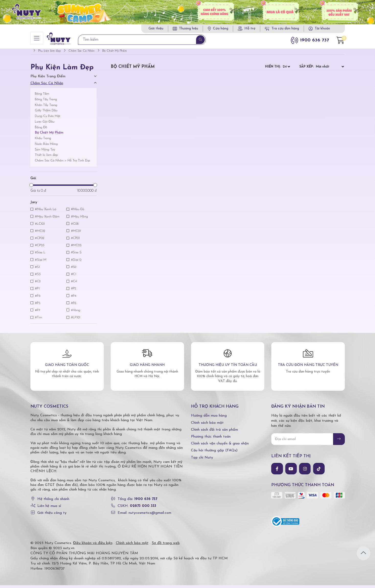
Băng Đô (41, 130)
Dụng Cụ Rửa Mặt (48, 119)
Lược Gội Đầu (45, 124)
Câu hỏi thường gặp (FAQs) (214, 453)
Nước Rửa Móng (46, 147)
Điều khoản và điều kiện (93, 546)
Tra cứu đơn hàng (282, 29)
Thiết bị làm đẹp (46, 158)
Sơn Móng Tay (45, 152)
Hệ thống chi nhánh (53, 502)
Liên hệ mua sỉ (49, 509)
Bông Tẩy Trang (46, 102)
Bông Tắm (42, 97)
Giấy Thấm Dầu (46, 113)
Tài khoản (322, 29)
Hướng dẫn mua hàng (209, 418)
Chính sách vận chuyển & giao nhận (220, 446)
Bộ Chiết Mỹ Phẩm (49, 135)
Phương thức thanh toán (211, 439)
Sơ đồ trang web (166, 546)
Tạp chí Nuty (202, 460)
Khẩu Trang (43, 141)
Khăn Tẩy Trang (46, 108)
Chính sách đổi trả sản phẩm (214, 433)
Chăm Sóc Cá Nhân (47, 86)
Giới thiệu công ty (52, 516)
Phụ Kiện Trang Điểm (48, 79)
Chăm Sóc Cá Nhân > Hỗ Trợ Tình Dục (62, 163)
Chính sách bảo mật (207, 426)
